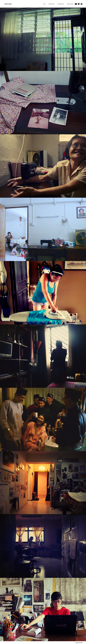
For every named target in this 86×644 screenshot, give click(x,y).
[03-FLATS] (8, 4)
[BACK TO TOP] (77, 643)
